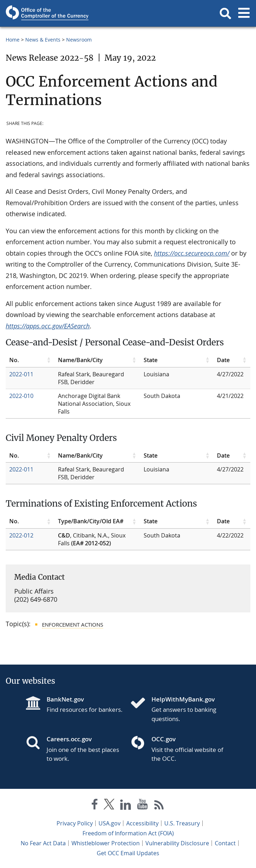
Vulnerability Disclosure (177, 843)
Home (13, 40)
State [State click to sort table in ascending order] (151, 360)
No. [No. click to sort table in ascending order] (14, 360)
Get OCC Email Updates (128, 853)
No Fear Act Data (43, 843)
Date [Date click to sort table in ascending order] (223, 360)
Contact (225, 843)
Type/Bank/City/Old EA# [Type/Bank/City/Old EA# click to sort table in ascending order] (91, 521)
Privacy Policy (75, 823)
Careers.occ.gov (69, 739)
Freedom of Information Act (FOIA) (128, 833)
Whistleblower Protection (106, 843)
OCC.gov (164, 739)
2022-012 (21, 535)
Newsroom (79, 40)
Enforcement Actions (73, 624)
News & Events (43, 40)
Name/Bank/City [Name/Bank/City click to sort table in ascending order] (80, 360)
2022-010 (21, 396)
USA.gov (110, 823)
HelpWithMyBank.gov (183, 699)
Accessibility (142, 823)
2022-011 (21, 374)
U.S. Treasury (182, 823)
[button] (225, 13)
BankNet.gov (65, 699)
